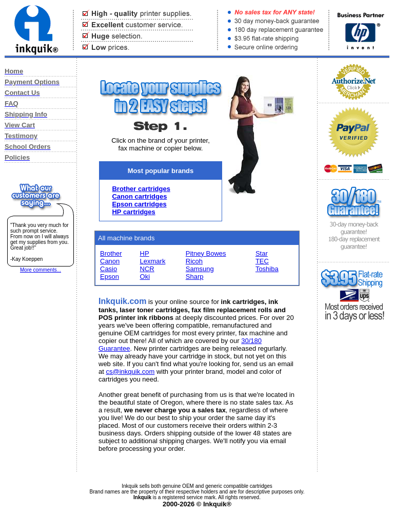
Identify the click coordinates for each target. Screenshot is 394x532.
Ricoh (194, 261)
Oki (145, 277)
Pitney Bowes (206, 253)
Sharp (195, 277)
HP (145, 253)
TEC (262, 261)
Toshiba (267, 269)
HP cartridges (133, 212)
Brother (111, 253)
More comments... (41, 270)
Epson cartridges (139, 204)
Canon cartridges (139, 196)
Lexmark (153, 261)
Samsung (200, 269)
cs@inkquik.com (130, 372)
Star (262, 253)
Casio (109, 269)
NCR (147, 269)
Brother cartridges (141, 189)
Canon (110, 261)
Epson (110, 277)
